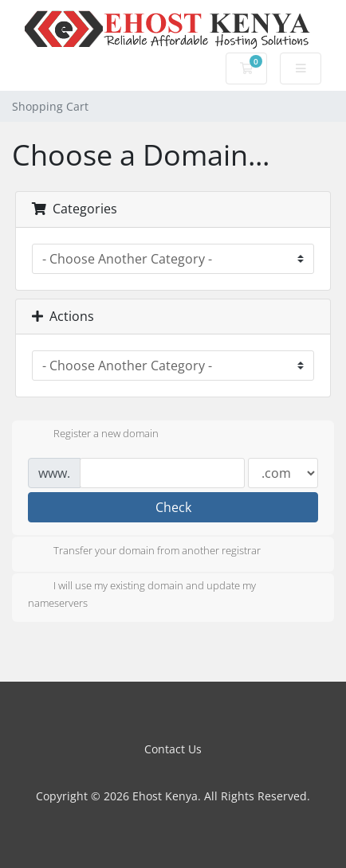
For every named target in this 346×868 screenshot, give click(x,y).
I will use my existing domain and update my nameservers (142, 594)
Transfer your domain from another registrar (144, 552)
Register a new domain (93, 435)
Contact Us (173, 749)
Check (173, 507)
